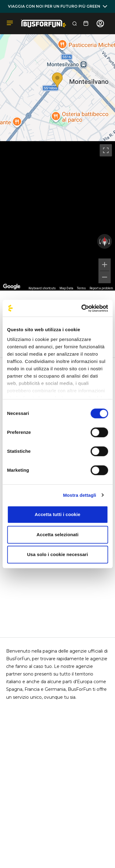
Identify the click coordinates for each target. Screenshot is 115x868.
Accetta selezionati (57, 535)
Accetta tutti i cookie (57, 514)
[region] (57, 216)
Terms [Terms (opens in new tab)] (81, 288)
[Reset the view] (105, 241)
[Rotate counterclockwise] (99, 241)
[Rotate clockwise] (110, 241)
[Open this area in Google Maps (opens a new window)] (12, 287)
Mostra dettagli (79, 495)
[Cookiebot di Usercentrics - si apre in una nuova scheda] (82, 308)
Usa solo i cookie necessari (57, 554)
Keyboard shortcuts (42, 288)
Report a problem (101, 288)
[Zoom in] (105, 265)
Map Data (66, 288)
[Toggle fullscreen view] (106, 150)
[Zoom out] (105, 277)
